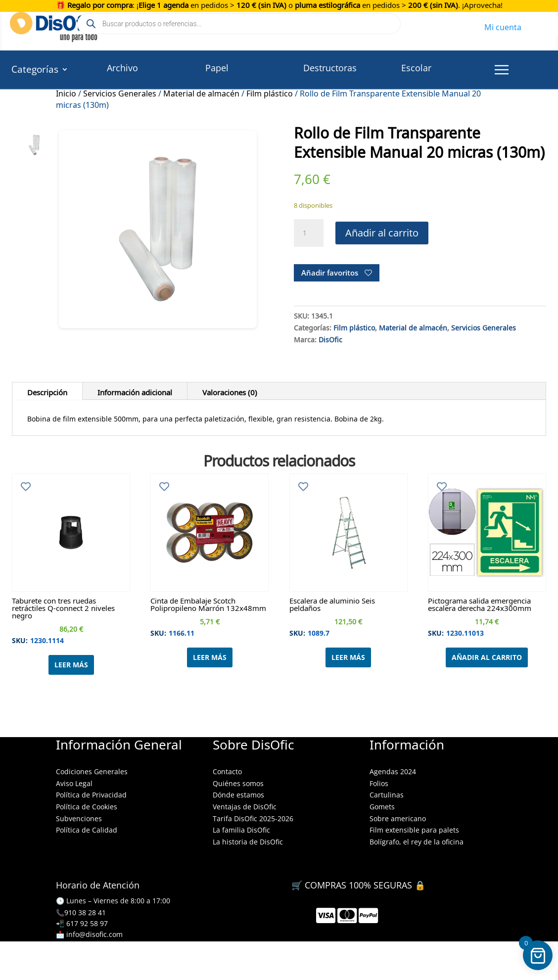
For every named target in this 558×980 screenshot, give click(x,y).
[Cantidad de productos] (309, 233)
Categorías (35, 71)
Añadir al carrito (382, 233)
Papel (217, 68)
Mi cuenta (503, 26)
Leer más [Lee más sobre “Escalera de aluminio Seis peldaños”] (348, 657)
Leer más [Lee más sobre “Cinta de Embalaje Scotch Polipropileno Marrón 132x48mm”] (210, 657)
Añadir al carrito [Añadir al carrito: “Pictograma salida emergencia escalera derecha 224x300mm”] (487, 657)
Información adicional (135, 391)
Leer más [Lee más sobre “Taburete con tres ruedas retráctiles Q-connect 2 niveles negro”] (71, 665)
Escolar (416, 68)
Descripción (47, 391)
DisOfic (330, 338)
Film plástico (270, 92)
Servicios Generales (120, 92)
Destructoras (330, 68)
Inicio (66, 92)
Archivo (122, 68)
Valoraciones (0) (230, 391)
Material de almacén (201, 92)
